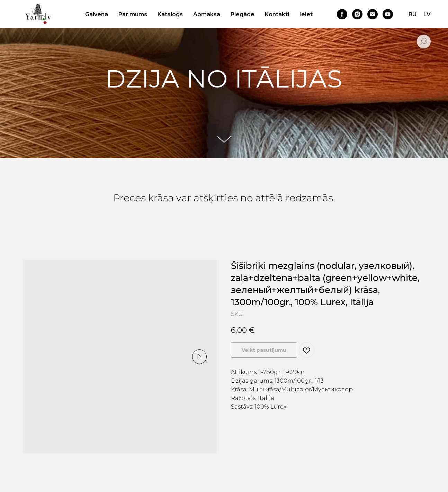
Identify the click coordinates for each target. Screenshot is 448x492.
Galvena (97, 14)
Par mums (133, 14)
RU (413, 14)
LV (427, 14)
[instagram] (357, 14)
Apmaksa (207, 14)
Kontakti (277, 14)
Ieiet (306, 14)
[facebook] (342, 14)
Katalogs (170, 14)
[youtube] (388, 14)
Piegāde (243, 14)
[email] (373, 14)
